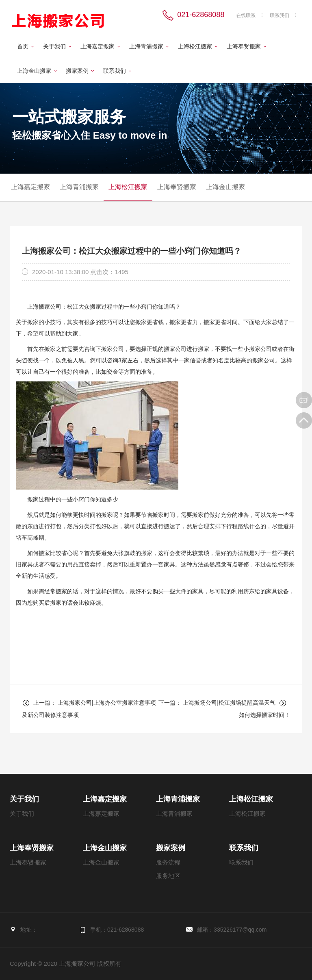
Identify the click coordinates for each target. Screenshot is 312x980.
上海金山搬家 (34, 71)
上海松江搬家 (195, 46)
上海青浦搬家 (146, 46)
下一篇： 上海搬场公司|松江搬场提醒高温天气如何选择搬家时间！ (224, 709)
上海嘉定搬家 (97, 46)
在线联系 (246, 15)
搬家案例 (77, 71)
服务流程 (168, 862)
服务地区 (168, 876)
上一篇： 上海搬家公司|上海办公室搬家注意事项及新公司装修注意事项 (89, 709)
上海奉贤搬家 (244, 46)
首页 (23, 46)
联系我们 (279, 15)
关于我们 (54, 46)
